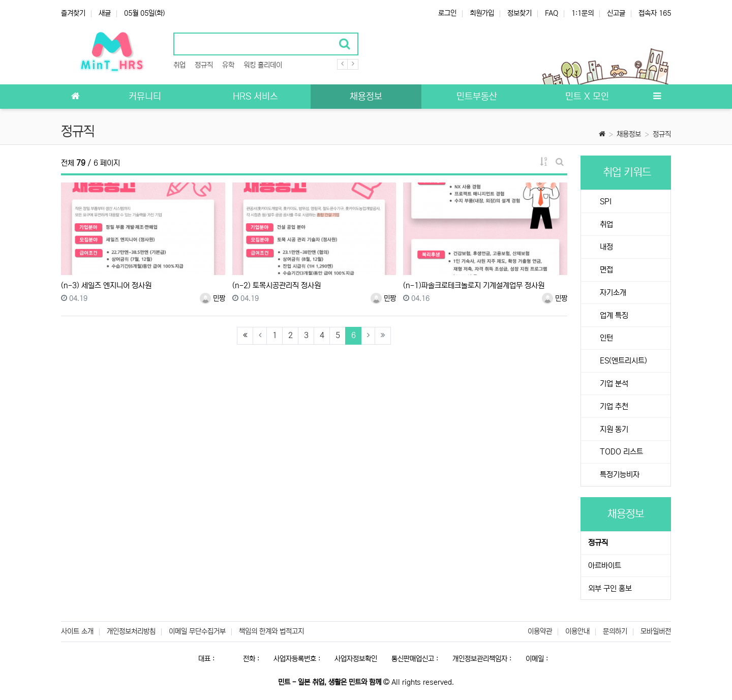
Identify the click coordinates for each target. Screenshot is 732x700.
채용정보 (629, 134)
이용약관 (540, 631)
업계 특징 (613, 315)
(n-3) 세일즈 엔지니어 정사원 (106, 285)
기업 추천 (613, 406)
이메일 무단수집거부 (197, 631)
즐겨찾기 (73, 13)
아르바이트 (605, 566)
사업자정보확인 (356, 659)
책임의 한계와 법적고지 (271, 631)
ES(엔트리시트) (622, 361)
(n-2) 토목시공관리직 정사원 (277, 285)
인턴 (605, 338)
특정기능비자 (619, 475)
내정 (605, 247)
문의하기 (615, 631)
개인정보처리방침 (131, 631)
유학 (228, 65)
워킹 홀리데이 (263, 65)
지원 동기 (613, 429)
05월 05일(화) (144, 13)
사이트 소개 (77, 631)
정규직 (204, 65)
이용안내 (577, 631)
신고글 (616, 13)
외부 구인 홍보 (610, 588)
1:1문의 (583, 13)
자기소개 (612, 293)
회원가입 (482, 13)
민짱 (212, 298)
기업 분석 (613, 384)
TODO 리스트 (620, 452)
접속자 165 (655, 13)
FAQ (552, 13)
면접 (605, 270)
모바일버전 (656, 631)
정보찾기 (520, 13)
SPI (605, 202)
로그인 (447, 13)
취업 (179, 65)
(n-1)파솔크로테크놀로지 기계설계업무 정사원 (474, 285)
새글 (105, 13)
